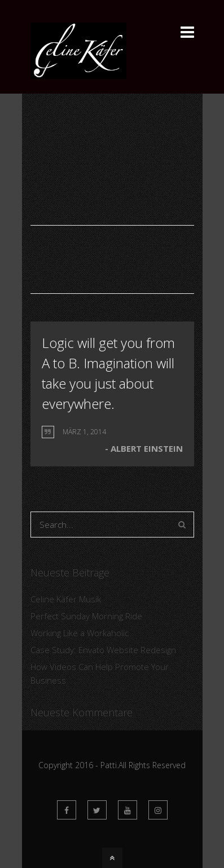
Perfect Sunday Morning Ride (86, 616)
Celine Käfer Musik (66, 599)
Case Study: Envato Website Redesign (103, 650)
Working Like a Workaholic (80, 633)
